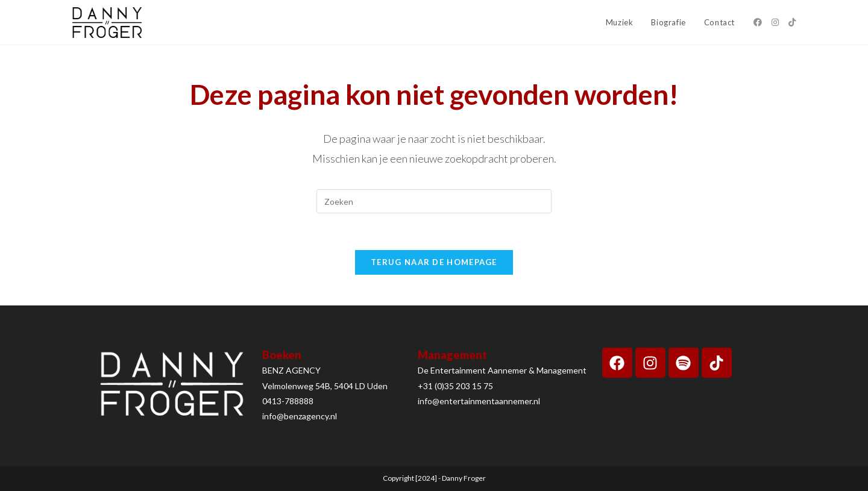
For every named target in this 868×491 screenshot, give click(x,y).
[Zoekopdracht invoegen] (434, 201)
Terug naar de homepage (434, 262)
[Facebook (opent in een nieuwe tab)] (758, 22)
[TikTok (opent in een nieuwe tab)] (792, 22)
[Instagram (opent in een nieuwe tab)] (775, 22)
